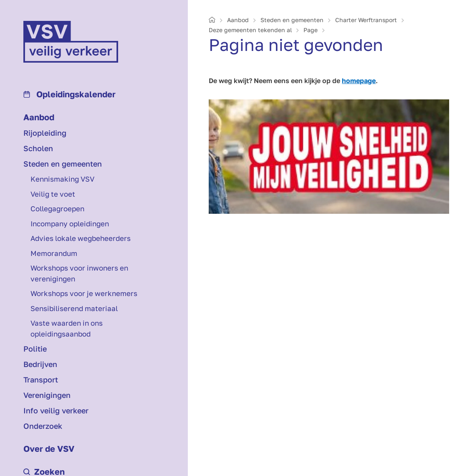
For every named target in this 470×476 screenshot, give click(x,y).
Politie (35, 349)
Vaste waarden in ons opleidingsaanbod (67, 328)
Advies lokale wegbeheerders (81, 238)
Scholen (38, 148)
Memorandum (54, 253)
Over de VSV (49, 448)
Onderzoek (43, 426)
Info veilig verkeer (56, 410)
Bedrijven (40, 364)
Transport (41, 380)
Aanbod (39, 117)
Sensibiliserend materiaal (74, 308)
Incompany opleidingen (70, 224)
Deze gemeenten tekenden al (250, 30)
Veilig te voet (53, 194)
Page (311, 30)
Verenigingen (47, 395)
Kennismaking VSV (62, 179)
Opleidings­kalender (69, 94)
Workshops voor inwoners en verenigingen (79, 273)
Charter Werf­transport (366, 20)
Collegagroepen (57, 209)
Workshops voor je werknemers (84, 293)
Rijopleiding (45, 133)
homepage (359, 81)
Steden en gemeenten (63, 164)
